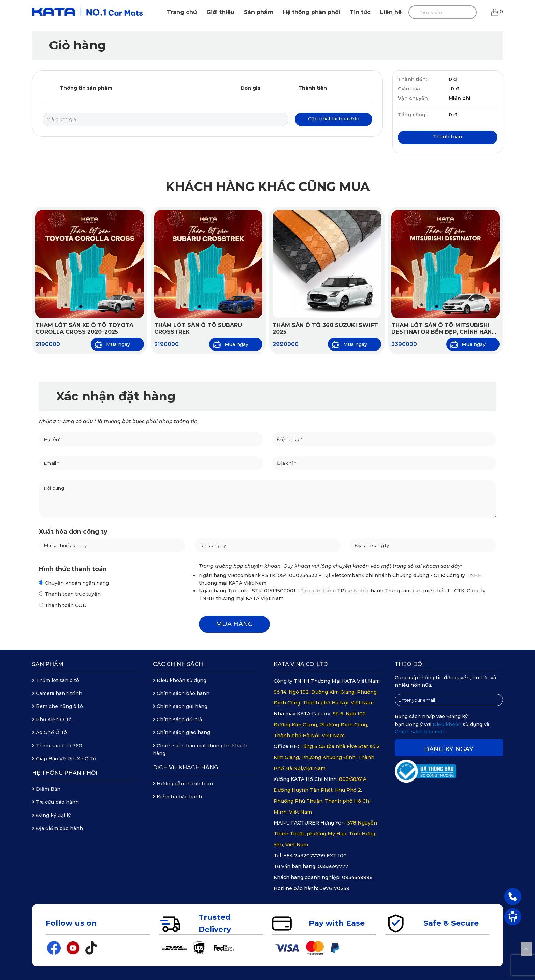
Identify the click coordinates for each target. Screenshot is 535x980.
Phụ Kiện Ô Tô (52, 719)
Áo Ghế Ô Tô (49, 732)
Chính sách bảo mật (420, 732)
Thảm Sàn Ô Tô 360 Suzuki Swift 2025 (325, 329)
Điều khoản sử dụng (180, 680)
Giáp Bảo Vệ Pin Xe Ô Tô (64, 759)
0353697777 (333, 866)
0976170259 (334, 888)
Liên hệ (391, 12)
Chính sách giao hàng (182, 732)
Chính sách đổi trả (177, 719)
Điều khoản (448, 724)
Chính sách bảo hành (181, 693)
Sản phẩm (259, 12)
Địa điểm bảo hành (57, 828)
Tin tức (360, 12)
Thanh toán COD (63, 605)
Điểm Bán (46, 789)
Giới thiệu (220, 12)
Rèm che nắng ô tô (57, 706)
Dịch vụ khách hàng (185, 767)
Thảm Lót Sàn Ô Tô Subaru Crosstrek (198, 329)
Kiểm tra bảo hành (177, 797)
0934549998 (357, 877)
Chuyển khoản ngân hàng (74, 583)
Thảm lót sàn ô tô (56, 680)
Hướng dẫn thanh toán (183, 784)
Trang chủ (182, 12)
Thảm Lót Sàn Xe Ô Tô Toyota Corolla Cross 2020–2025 (84, 329)
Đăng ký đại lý (51, 815)
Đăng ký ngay (449, 749)
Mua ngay (112, 344)
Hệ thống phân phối (312, 12)
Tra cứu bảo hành (55, 802)
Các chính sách (178, 664)
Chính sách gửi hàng (180, 706)
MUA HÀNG (234, 624)
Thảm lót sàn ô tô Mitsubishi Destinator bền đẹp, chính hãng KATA (444, 329)
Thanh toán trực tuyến (70, 594)
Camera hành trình (57, 693)
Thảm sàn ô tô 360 (57, 746)
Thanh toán (447, 137)
